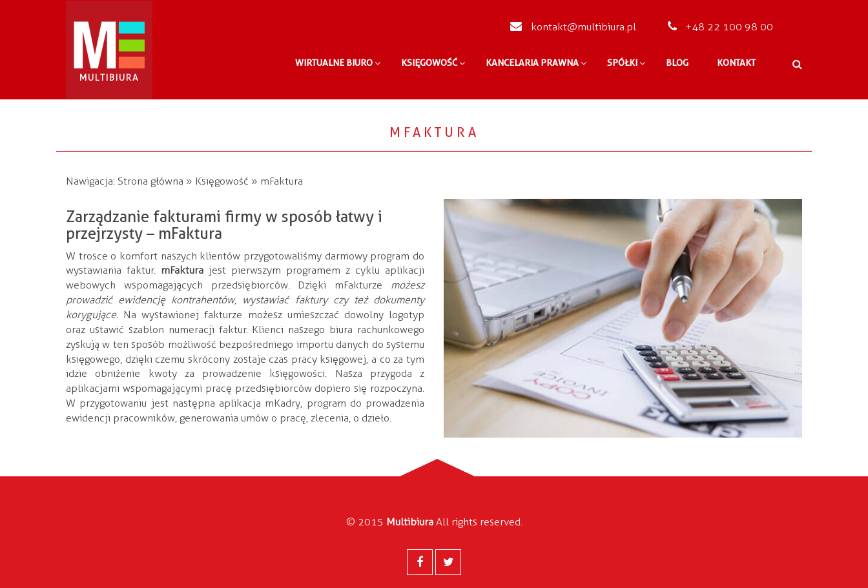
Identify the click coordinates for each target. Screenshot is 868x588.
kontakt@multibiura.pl (573, 27)
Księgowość (222, 181)
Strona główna (150, 181)
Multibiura (410, 522)
